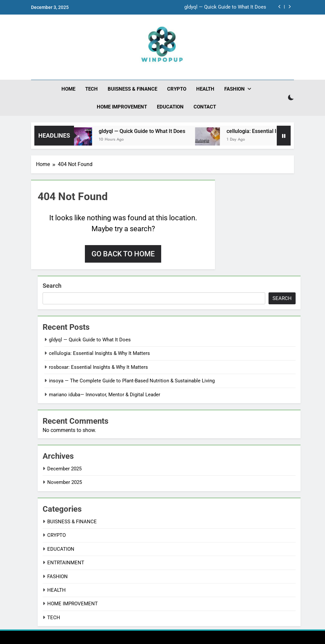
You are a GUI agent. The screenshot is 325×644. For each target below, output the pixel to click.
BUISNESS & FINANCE (132, 89)
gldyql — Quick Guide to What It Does (225, 7)
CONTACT (205, 107)
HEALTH (205, 89)
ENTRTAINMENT (66, 563)
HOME (68, 89)
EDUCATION (170, 107)
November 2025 (65, 482)
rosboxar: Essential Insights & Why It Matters (98, 367)
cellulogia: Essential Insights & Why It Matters (99, 353)
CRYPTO (177, 89)
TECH (91, 89)
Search (52, 286)
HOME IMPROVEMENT (122, 107)
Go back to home (123, 254)
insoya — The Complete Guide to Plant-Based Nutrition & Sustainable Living (132, 381)
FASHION (235, 89)
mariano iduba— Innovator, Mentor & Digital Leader (105, 395)
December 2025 (64, 469)
